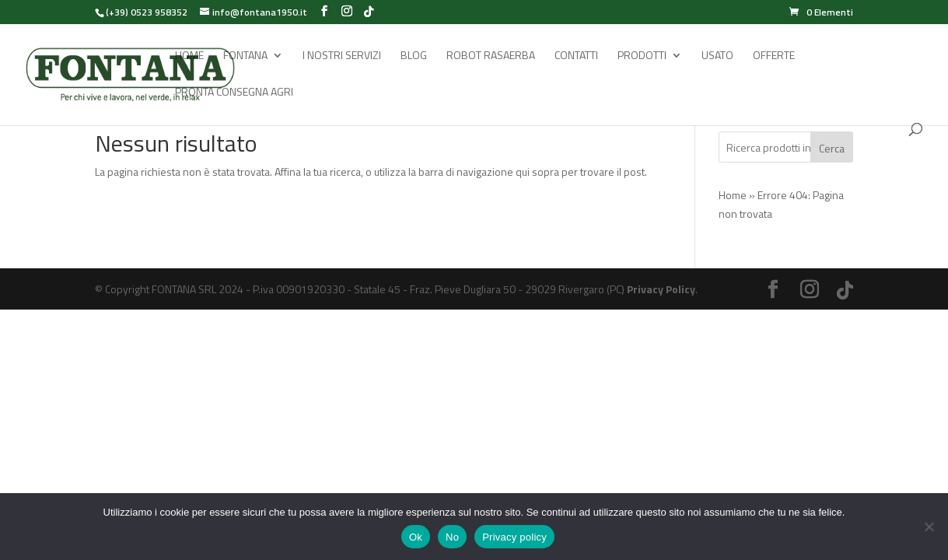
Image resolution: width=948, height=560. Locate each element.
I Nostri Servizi (342, 56)
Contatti (576, 56)
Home (189, 56)
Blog (414, 56)
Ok (416, 537)
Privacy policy (514, 537)
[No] (929, 527)
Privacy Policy (661, 289)
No (452, 537)
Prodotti (642, 56)
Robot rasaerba (491, 56)
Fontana (245, 56)
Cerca (832, 148)
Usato (717, 56)
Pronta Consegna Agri (234, 93)
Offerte (774, 56)
